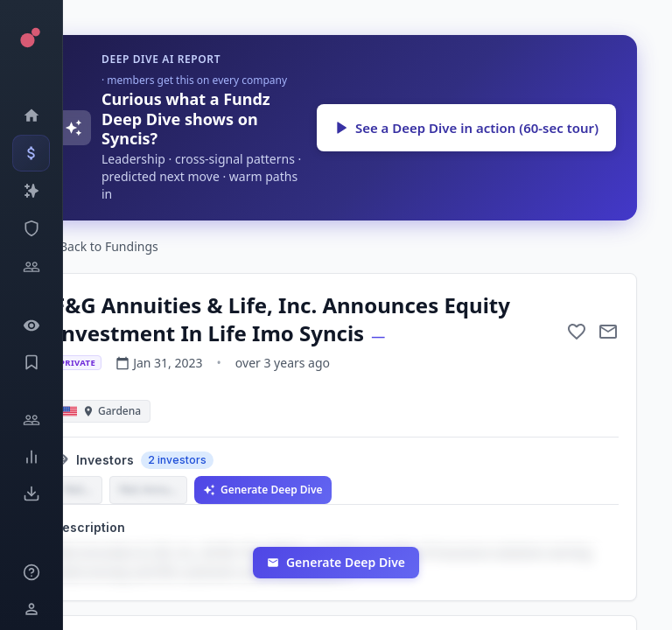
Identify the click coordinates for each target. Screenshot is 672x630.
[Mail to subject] (608, 332)
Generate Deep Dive (263, 490)
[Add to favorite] (577, 332)
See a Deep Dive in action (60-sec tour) (466, 128)
